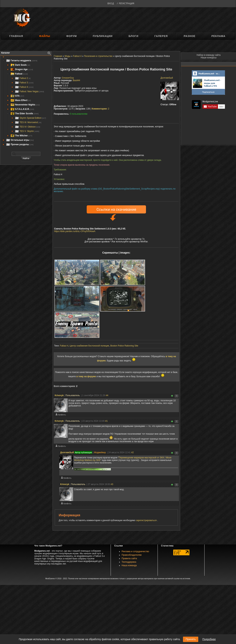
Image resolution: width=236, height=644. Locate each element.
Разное (190, 36)
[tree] (26, 102)
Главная (16, 36)
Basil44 (76, 80)
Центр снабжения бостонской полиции (89, 346)
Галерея (161, 36)
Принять (191, 639)
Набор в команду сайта (209, 55)
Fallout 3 (24, 83)
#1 (106, 421)
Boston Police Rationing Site (124, 346)
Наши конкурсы (209, 58)
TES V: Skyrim (27, 131)
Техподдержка (129, 562)
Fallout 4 (24, 87)
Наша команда (129, 565)
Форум (72, 36)
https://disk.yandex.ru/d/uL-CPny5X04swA (75, 231)
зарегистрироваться (147, 520)
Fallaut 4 (64, 346)
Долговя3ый (167, 78)
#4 (107, 395)
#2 (132, 452)
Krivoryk (59, 395)
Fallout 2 (23, 78)
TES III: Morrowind (28, 122)
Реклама (218, 36)
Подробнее (209, 639)
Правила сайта (129, 558)
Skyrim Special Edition (30, 118)
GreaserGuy (68, 78)
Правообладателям (132, 555)
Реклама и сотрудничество (135, 551)
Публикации (103, 36)
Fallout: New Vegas (29, 91)
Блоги (133, 36)
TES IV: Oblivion (27, 127)
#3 (112, 484)
